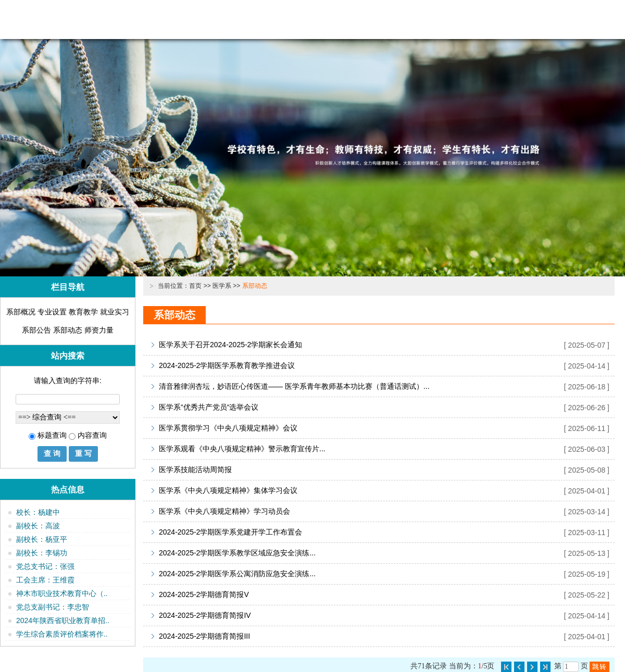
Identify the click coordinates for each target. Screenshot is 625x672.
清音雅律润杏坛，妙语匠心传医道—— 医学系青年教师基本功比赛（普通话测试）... (294, 386)
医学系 (222, 286)
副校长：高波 (38, 526)
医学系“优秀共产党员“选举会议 (209, 407)
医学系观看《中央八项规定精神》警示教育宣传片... (242, 449)
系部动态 (68, 330)
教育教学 (83, 312)
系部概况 (21, 312)
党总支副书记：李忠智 (53, 607)
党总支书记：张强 (45, 566)
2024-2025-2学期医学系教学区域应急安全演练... (237, 553)
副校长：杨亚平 (42, 539)
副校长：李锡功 (42, 553)
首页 (195, 286)
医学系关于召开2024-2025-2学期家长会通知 (230, 345)
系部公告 (36, 330)
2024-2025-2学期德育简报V (204, 594)
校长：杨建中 (38, 512)
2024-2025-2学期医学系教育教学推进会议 (227, 365)
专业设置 (52, 312)
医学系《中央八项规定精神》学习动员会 (224, 511)
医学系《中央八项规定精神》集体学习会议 (228, 490)
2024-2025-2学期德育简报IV (205, 615)
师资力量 (99, 330)
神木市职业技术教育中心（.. (62, 593)
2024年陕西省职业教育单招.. (63, 620)
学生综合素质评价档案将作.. (62, 634)
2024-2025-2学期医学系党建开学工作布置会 (230, 532)
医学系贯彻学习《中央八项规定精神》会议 (228, 428)
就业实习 (115, 312)
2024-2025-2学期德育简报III (204, 636)
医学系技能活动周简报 (195, 470)
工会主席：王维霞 (45, 580)
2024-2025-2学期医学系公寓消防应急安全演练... (237, 574)
